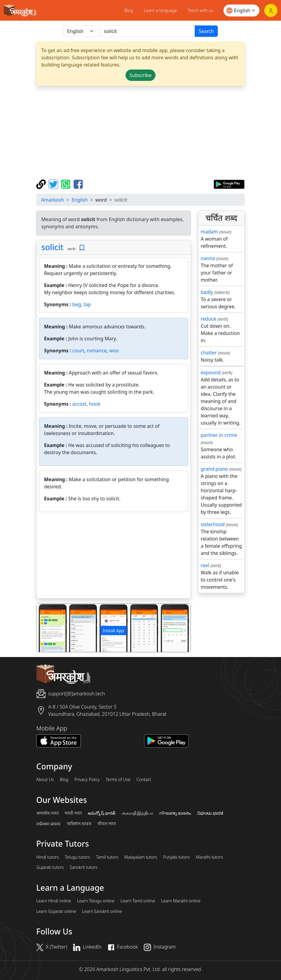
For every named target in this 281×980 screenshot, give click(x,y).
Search (206, 31)
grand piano (214, 469)
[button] (48, 628)
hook (95, 404)
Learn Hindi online (54, 901)
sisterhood (213, 524)
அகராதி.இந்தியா (137, 813)
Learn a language (160, 10)
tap (87, 304)
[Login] (271, 10)
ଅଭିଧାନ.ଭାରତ (49, 824)
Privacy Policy (87, 780)
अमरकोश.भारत (47, 813)
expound (211, 372)
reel (205, 565)
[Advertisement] (140, 133)
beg (77, 304)
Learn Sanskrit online (102, 911)
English (80, 200)
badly (207, 292)
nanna (208, 258)
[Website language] (241, 10)
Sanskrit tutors (84, 867)
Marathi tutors (210, 857)
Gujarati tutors (50, 867)
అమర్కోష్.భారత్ (101, 813)
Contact (144, 780)
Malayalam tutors (141, 857)
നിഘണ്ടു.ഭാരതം (175, 813)
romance (97, 351)
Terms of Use (118, 780)
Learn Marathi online (181, 901)
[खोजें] (148, 31)
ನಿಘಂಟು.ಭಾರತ (210, 813)
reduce (209, 319)
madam (209, 232)
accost (79, 404)
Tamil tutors (107, 857)
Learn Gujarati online (56, 911)
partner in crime (219, 435)
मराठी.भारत (73, 813)
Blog (129, 10)
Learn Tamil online (138, 901)
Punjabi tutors (177, 857)
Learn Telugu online (96, 901)
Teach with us (201, 10)
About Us (45, 780)
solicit (52, 247)
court (78, 351)
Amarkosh (53, 200)
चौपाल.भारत (107, 824)
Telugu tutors (77, 857)
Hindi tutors (47, 857)
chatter (209, 353)
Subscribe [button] (140, 75)
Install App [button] (114, 631)
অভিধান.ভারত (79, 824)
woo (114, 351)
